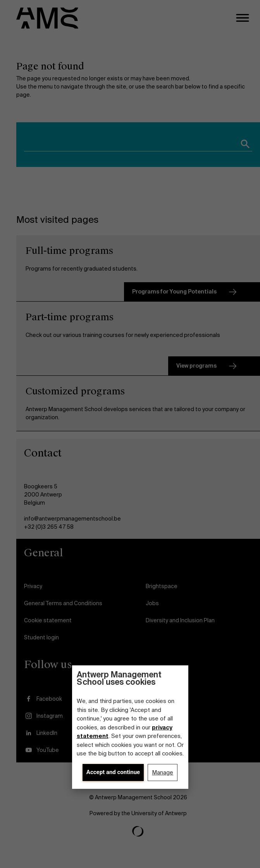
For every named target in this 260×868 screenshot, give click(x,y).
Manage (163, 773)
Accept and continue (113, 772)
